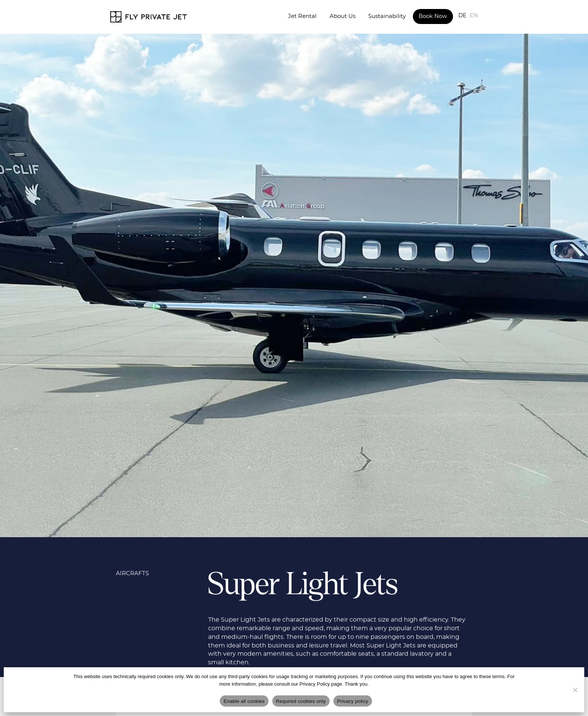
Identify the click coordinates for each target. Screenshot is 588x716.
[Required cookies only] (575, 690)
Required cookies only (301, 701)
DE (462, 16)
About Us (343, 16)
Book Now (433, 16)
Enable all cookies (244, 701)
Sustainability (387, 16)
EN (474, 16)
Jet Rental (302, 16)
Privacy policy (353, 701)
